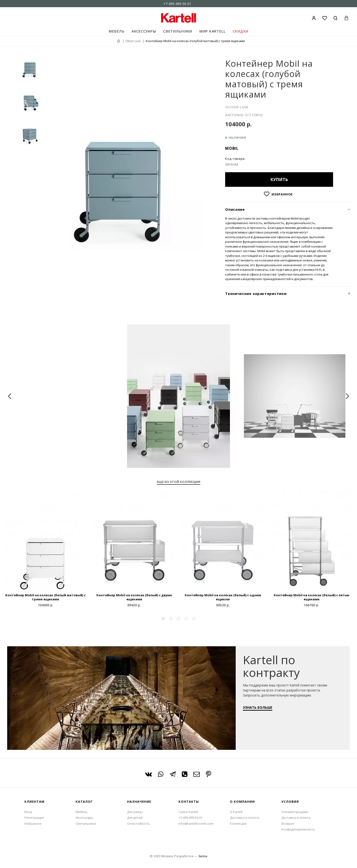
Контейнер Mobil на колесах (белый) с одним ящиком (223, 597)
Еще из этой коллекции (178, 482)
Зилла (203, 856)
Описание (235, 209)
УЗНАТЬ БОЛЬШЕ (260, 710)
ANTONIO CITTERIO (244, 115)
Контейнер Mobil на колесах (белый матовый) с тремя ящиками (45, 597)
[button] (163, 619)
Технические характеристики (256, 293)
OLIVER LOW (237, 107)
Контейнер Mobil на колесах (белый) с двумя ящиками (134, 597)
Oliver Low (133, 41)
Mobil (232, 148)
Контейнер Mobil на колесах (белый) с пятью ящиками (312, 597)
